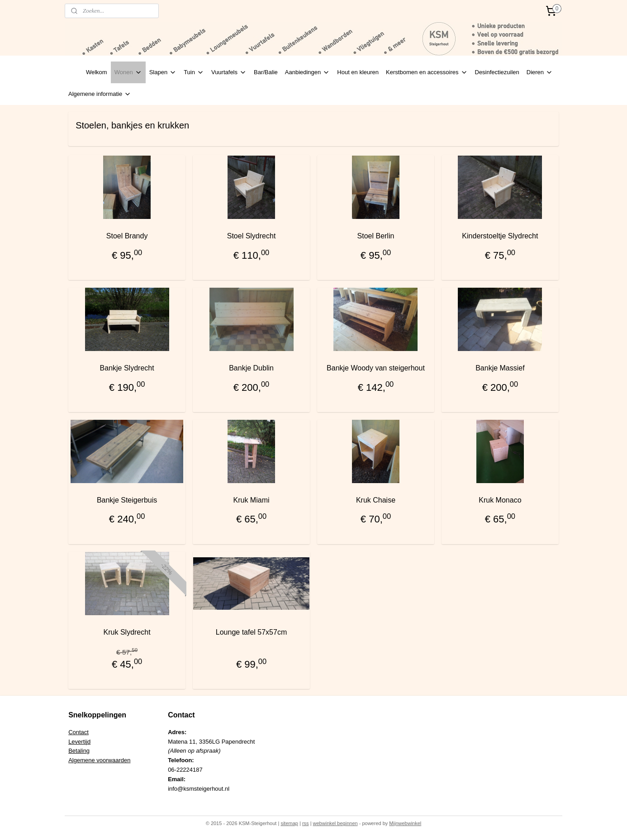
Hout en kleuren (358, 72)
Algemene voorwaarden (99, 760)
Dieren (540, 72)
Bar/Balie (266, 72)
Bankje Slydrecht (127, 368)
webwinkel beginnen (335, 823)
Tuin (194, 72)
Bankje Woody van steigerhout (376, 368)
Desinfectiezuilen (497, 72)
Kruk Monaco (500, 500)
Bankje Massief (500, 368)
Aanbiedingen (308, 72)
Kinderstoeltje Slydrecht (500, 236)
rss (306, 823)
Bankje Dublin (251, 368)
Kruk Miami (252, 500)
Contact (78, 732)
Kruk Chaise (376, 500)
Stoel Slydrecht (252, 236)
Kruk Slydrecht (127, 632)
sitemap (289, 823)
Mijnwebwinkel (405, 823)
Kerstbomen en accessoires (427, 72)
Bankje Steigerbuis (127, 500)
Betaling (79, 751)
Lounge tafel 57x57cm (251, 632)
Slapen (163, 72)
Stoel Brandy (127, 236)
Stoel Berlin (376, 236)
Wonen (128, 72)
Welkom (97, 72)
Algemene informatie (100, 94)
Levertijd (79, 742)
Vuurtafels (229, 72)
